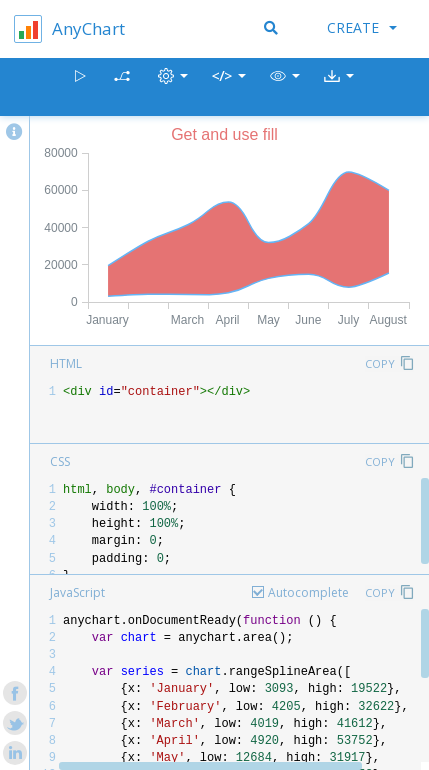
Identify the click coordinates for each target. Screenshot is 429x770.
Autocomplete (308, 592)
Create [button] (362, 27)
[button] (285, 87)
